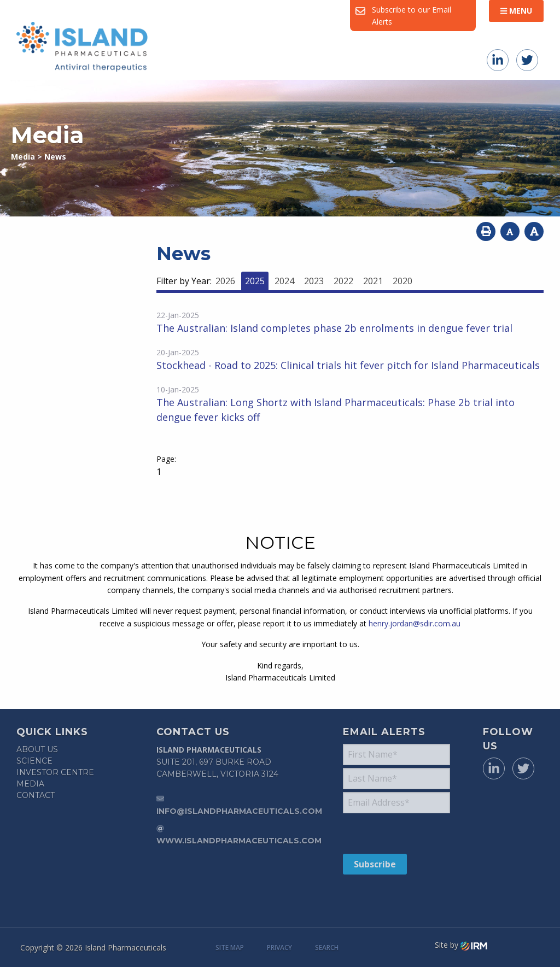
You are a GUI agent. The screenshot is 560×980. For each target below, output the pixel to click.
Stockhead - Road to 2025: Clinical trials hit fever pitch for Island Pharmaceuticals (348, 365)
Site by (461, 945)
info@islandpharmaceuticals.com (239, 811)
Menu (516, 11)
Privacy (279, 947)
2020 (402, 281)
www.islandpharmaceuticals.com (239, 841)
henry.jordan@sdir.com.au (415, 623)
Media (30, 784)
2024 (284, 281)
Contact (36, 795)
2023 (314, 281)
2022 (343, 281)
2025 (255, 281)
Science (34, 761)
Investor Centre (55, 772)
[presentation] (409, 833)
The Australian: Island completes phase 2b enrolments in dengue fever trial (334, 328)
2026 (225, 281)
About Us (37, 749)
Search (327, 947)
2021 (373, 281)
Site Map (230, 947)
